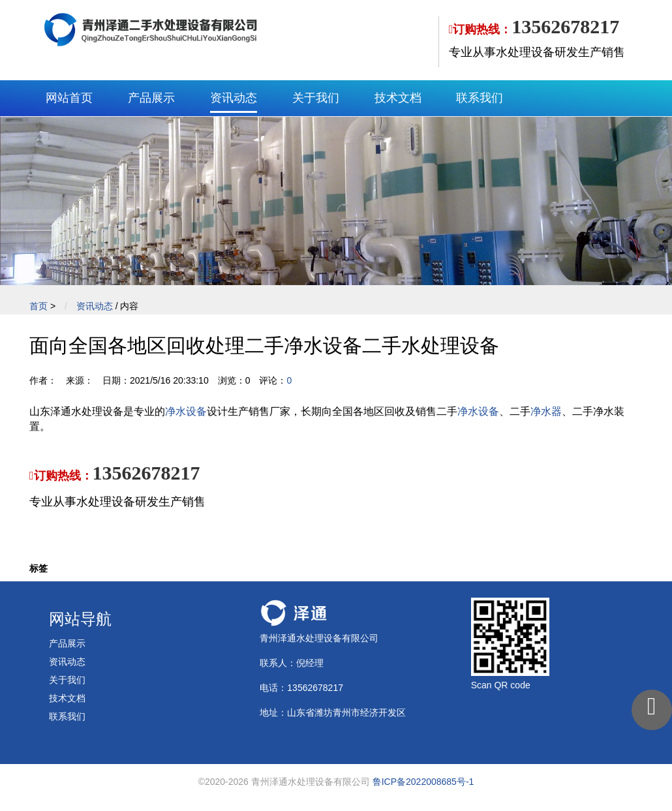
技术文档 (398, 98)
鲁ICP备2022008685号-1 (423, 782)
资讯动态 (234, 98)
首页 (38, 306)
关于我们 (316, 98)
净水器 (546, 411)
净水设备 (186, 411)
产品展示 (151, 98)
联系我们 (480, 98)
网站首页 (69, 98)
